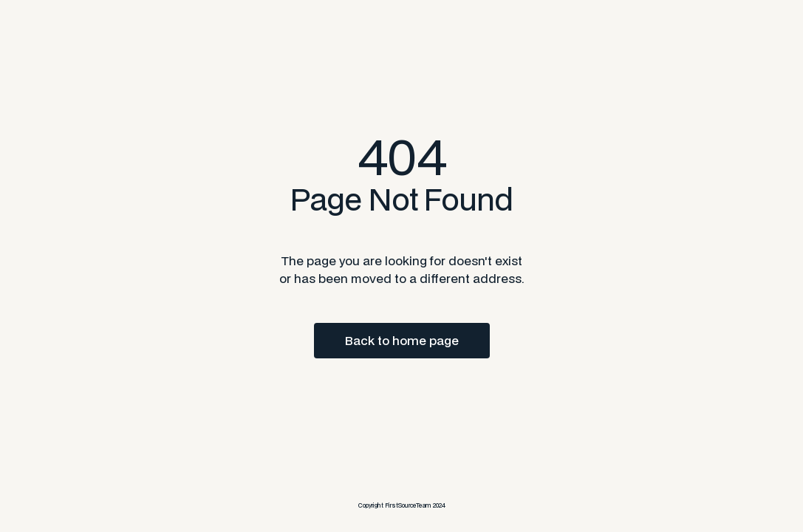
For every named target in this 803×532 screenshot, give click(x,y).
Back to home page (402, 340)
